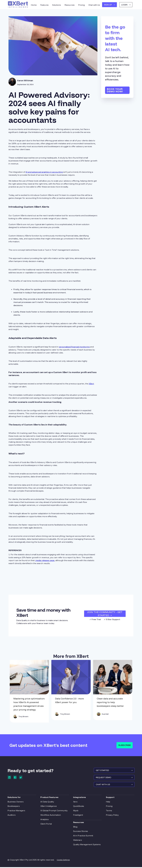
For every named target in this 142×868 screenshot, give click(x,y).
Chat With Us (113, 786)
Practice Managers (17, 811)
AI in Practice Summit (83, 836)
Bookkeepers (15, 807)
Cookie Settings (64, 860)
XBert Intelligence (49, 807)
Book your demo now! (115, 90)
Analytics (45, 820)
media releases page (45, 560)
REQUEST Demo (113, 778)
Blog (75, 827)
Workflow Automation (51, 816)
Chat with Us (94, 5)
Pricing (109, 807)
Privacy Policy (112, 816)
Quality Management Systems (87, 845)
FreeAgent (78, 816)
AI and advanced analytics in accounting (44, 172)
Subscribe (125, 745)
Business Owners (17, 802)
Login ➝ (126, 5)
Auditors (13, 816)
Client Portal (47, 824)
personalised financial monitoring (74, 347)
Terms (108, 811)
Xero (75, 802)
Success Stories (81, 832)
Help (108, 802)
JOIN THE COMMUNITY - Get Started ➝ (105, 614)
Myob (76, 811)
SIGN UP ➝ (109, 5)
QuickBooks (79, 807)
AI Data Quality (48, 802)
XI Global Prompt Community (54, 811)
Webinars (78, 841)
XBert (91, 384)
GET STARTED (113, 771)
